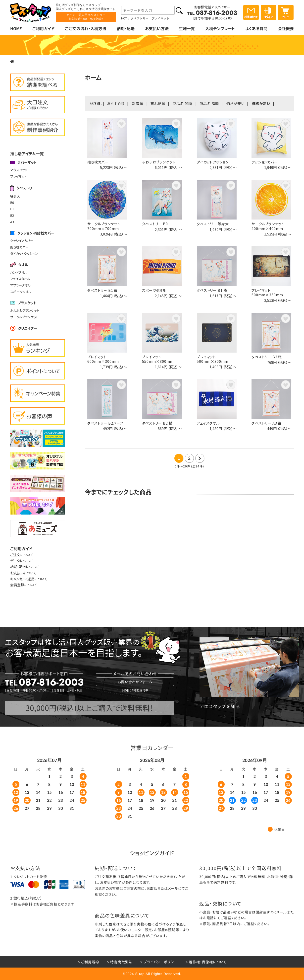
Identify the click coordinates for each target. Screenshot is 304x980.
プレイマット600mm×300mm (103, 359)
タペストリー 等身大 (213, 224)
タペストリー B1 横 (212, 290)
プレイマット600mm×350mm (267, 293)
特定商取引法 (121, 962)
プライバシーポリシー (160, 962)
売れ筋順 (158, 103)
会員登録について (24, 585)
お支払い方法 (157, 28)
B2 (12, 215)
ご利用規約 (90, 962)
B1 (12, 209)
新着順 (138, 103)
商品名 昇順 (182, 103)
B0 (12, 202)
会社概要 (286, 28)
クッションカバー (22, 241)
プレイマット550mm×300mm (158, 359)
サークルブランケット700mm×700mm (104, 226)
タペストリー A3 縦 (267, 423)
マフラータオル (20, 285)
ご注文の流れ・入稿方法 (86, 28)
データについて (22, 561)
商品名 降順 (209, 103)
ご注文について (22, 555)
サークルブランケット (24, 317)
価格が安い (235, 103)
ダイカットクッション (24, 254)
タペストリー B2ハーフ (105, 423)
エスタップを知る (222, 706)
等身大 (15, 196)
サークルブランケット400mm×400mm (268, 226)
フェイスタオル (20, 279)
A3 (12, 222)
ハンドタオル (19, 272)
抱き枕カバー (19, 247)
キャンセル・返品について (29, 579)
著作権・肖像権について (208, 962)
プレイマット (18, 176)
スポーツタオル (21, 292)
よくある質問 (256, 28)
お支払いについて (23, 573)
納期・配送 (126, 28)
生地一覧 (187, 28)
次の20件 (200, 458)
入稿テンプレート (220, 28)
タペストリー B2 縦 (267, 357)
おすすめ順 (116, 103)
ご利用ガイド (43, 28)
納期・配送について (25, 567)
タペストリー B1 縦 (102, 290)
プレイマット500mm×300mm (213, 359)
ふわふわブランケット (25, 310)
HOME (16, 28)
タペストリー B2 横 (157, 423)
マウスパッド (19, 170)
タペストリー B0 (155, 224)
